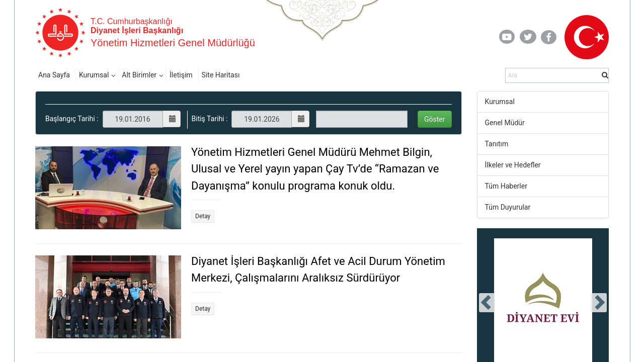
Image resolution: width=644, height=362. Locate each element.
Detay (203, 216)
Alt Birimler (139, 75)
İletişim (181, 75)
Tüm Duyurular (508, 207)
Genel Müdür (505, 123)
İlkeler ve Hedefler (513, 165)
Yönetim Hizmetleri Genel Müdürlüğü (173, 43)
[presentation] (487, 303)
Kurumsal (94, 75)
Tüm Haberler (506, 186)
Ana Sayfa (54, 75)
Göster (435, 119)
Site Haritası (221, 75)
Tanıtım (497, 144)
